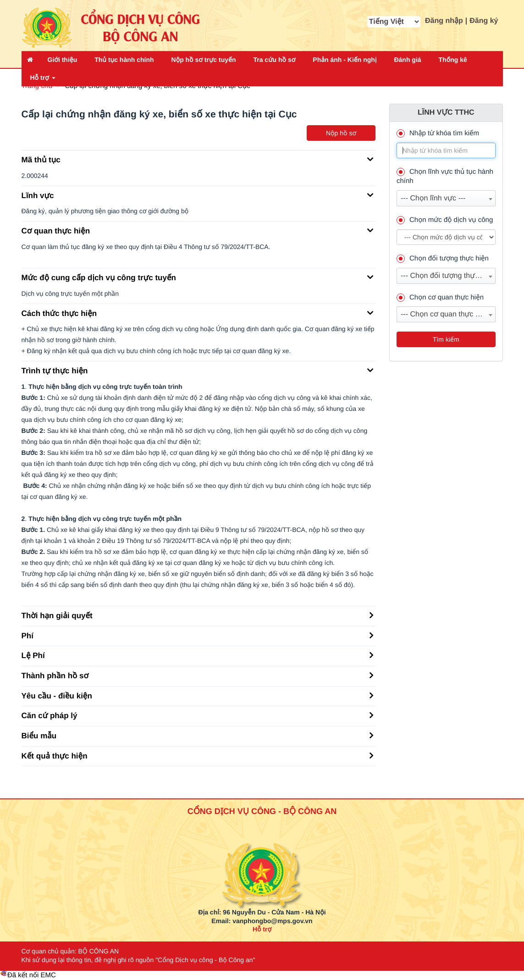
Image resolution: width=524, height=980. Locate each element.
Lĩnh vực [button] (198, 195)
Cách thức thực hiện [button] (198, 313)
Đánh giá (407, 60)
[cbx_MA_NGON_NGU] (394, 22)
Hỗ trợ (43, 78)
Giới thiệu (63, 60)
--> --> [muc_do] (446, 237)
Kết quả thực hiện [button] (198, 755)
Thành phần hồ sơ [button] (198, 675)
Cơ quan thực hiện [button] (198, 230)
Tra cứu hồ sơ (274, 60)
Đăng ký (484, 21)
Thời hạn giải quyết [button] (198, 615)
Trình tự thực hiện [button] (198, 370)
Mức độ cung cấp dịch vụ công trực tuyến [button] (198, 277)
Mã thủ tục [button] (198, 159)
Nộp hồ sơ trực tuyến (204, 60)
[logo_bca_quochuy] (262, 853)
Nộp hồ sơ (341, 133)
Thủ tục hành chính (124, 60)
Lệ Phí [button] (198, 655)
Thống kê (453, 60)
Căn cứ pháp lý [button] (198, 715)
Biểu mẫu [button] (198, 735)
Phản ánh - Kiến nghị (345, 60)
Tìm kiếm (446, 339)
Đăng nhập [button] (444, 21)
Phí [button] (198, 635)
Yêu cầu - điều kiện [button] (198, 695)
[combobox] (446, 198)
